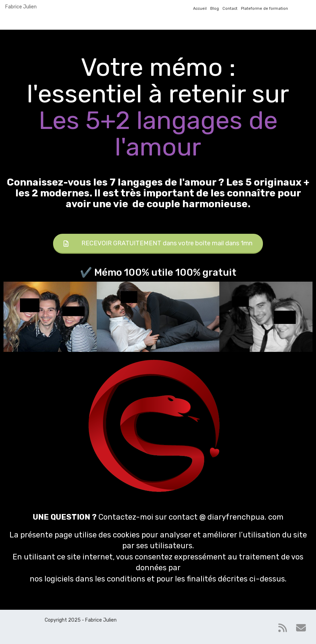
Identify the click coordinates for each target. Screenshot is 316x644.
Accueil (200, 9)
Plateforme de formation (264, 9)
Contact (230, 9)
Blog (215, 9)
